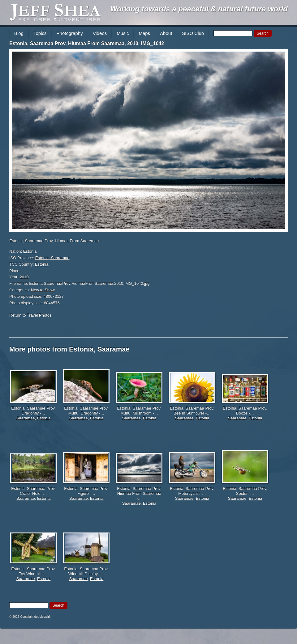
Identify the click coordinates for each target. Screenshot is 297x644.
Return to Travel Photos (30, 315)
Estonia (30, 251)
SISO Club (193, 33)
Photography (70, 33)
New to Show (43, 290)
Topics (40, 33)
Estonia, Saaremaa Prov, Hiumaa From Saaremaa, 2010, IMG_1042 (87, 43)
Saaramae (26, 418)
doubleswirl (42, 617)
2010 (24, 277)
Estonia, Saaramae (52, 258)
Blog (19, 33)
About (166, 33)
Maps (144, 33)
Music (123, 33)
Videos (100, 33)
